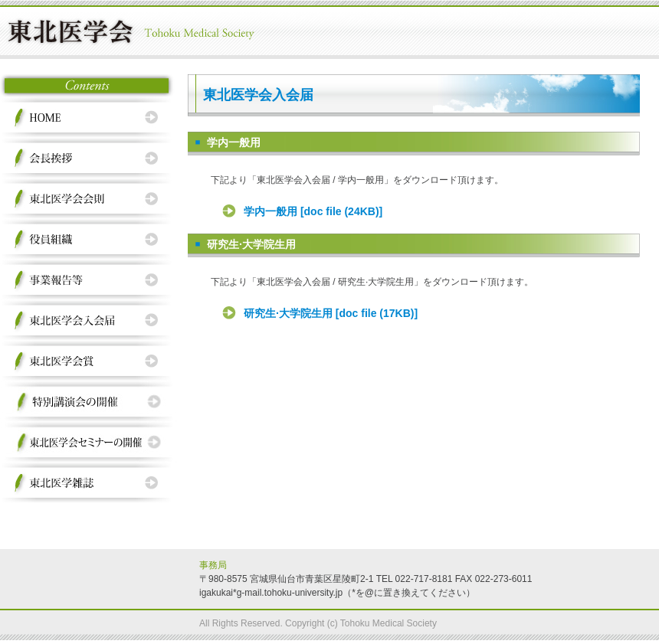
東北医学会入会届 (92, 320)
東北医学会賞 (92, 361)
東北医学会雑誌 (92, 483)
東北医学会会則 (92, 199)
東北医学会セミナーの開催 (92, 442)
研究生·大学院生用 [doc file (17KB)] (331, 313)
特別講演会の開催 (92, 402)
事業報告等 (92, 280)
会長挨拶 (92, 158)
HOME (92, 118)
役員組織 (92, 239)
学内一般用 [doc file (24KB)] (313, 211)
